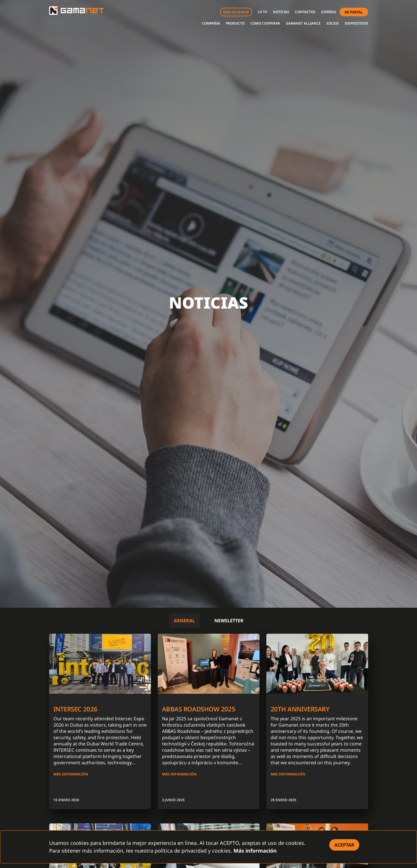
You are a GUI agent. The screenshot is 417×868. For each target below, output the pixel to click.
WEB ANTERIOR (236, 12)
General (184, 621)
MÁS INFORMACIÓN (71, 774)
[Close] (344, 845)
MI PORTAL (354, 12)
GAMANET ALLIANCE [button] (303, 23)
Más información (255, 851)
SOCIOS (333, 23)
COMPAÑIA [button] (211, 23)
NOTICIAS (281, 12)
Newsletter (229, 621)
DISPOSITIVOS (356, 23)
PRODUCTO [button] (235, 23)
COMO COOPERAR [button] (265, 23)
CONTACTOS (305, 12)
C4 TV (263, 12)
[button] (329, 12)
